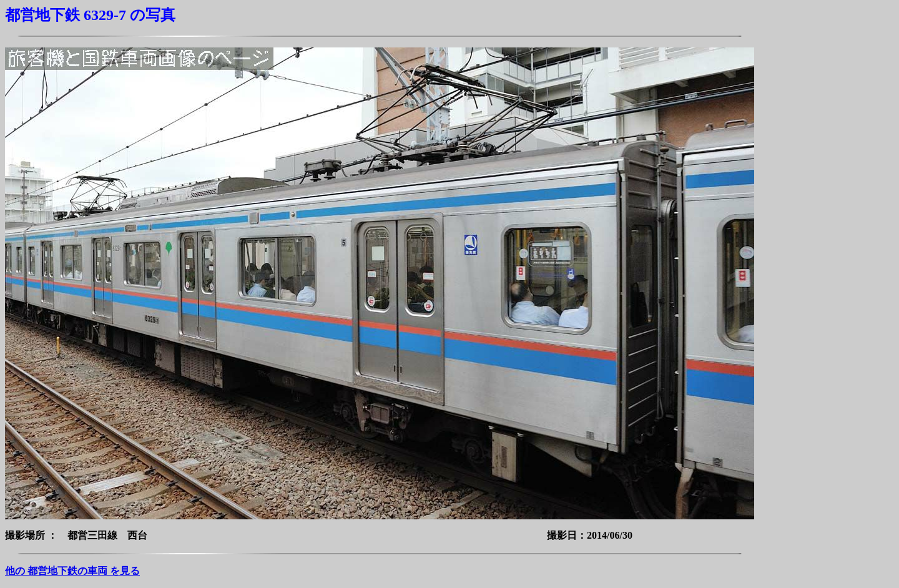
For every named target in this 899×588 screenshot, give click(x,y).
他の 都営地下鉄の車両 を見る (72, 571)
